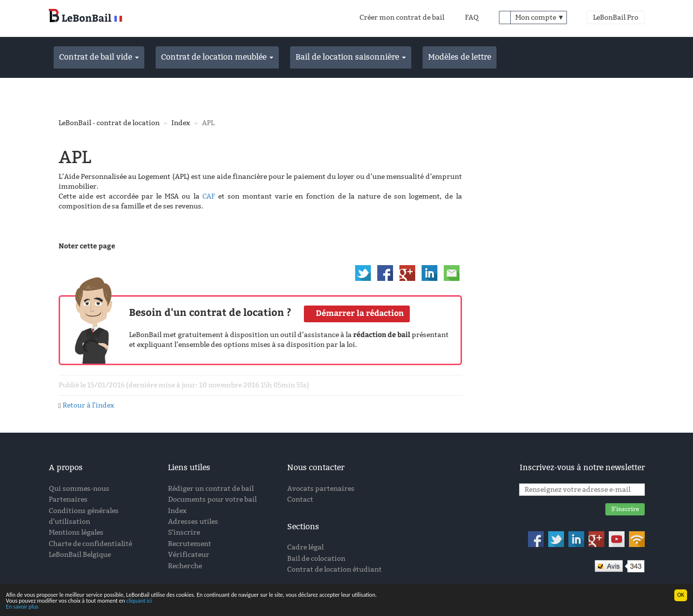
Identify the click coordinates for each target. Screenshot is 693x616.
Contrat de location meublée (217, 57)
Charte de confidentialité (90, 544)
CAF (209, 196)
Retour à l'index (88, 405)
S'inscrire (184, 532)
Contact (300, 499)
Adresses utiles (193, 522)
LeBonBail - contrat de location (109, 123)
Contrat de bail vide (99, 57)
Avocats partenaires (321, 489)
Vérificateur (189, 555)
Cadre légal (305, 547)
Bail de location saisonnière (351, 57)
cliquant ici (139, 601)
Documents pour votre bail (212, 499)
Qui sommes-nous (79, 489)
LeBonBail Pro (616, 17)
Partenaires (68, 499)
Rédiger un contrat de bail (211, 489)
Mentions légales (76, 532)
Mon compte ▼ (540, 17)
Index (181, 123)
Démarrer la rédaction (360, 313)
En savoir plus (22, 607)
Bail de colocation (316, 559)
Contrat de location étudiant (334, 569)
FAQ (472, 17)
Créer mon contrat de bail (402, 17)
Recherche (185, 566)
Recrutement (190, 544)
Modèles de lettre (460, 57)
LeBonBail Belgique (80, 555)
